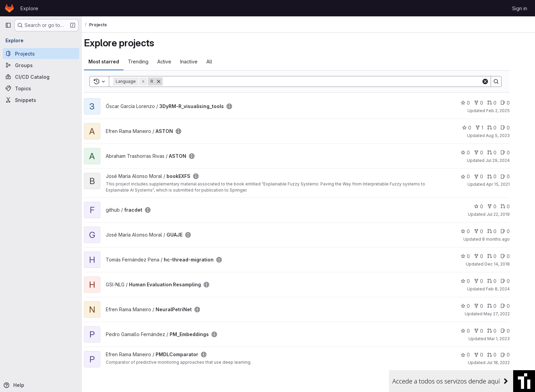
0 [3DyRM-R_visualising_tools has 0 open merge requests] (503, 103)
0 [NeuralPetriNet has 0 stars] (477, 306)
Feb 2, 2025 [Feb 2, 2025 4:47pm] (510, 111)
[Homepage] (9, 8)
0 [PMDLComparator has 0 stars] (477, 355)
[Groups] (41, 65)
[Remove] (170, 81)
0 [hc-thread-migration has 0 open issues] (517, 256)
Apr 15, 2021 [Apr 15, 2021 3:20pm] (510, 184)
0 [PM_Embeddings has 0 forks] (490, 331)
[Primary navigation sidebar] (8, 25)
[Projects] (41, 54)
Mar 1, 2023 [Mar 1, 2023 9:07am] (510, 339)
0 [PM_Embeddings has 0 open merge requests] (503, 331)
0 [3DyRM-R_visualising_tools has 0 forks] (490, 103)
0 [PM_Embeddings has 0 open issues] (517, 331)
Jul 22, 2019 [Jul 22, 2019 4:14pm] (510, 214)
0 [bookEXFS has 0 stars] (477, 176)
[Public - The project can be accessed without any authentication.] (241, 106)
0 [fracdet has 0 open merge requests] (517, 206)
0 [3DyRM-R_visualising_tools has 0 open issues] (517, 103)
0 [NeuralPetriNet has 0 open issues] (517, 306)
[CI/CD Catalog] (41, 77)
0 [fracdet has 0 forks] (503, 206)
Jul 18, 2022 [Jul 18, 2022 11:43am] (510, 363)
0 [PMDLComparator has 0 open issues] (517, 355)
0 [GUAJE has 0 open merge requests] (503, 231)
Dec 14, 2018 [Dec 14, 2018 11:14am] (509, 264)
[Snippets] (41, 100)
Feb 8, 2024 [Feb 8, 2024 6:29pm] (509, 289)
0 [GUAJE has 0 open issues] (517, 231)
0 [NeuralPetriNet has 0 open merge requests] (503, 306)
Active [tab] (176, 62)
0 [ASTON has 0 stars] (478, 128)
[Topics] (41, 88)
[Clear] (497, 81)
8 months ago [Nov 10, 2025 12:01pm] (508, 239)
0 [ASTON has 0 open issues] (517, 128)
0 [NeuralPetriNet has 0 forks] (490, 306)
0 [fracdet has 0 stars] (490, 206)
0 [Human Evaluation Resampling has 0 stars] (477, 281)
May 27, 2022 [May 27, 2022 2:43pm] (508, 314)
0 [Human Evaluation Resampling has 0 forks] (490, 281)
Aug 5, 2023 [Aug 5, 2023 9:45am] (509, 135)
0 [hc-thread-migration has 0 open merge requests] (503, 256)
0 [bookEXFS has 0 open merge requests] (503, 176)
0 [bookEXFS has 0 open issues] (517, 176)
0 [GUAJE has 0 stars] (477, 231)
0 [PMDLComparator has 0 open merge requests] (503, 355)
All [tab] (221, 62)
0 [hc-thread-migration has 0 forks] (490, 256)
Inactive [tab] (200, 62)
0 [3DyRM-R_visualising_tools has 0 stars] (477, 103)
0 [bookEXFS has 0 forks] (490, 176)
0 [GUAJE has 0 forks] (490, 231)
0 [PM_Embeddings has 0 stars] (477, 331)
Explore (29, 8)
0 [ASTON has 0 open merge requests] (503, 128)
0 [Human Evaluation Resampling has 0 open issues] (517, 281)
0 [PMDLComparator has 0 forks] (490, 355)
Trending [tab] (150, 62)
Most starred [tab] (115, 62)
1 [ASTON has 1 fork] (491, 128)
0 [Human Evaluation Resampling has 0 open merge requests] (503, 281)
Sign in (520, 8)
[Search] (334, 81)
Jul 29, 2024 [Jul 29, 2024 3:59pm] (509, 160)
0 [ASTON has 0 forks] (490, 153)
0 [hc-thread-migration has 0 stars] (477, 256)
